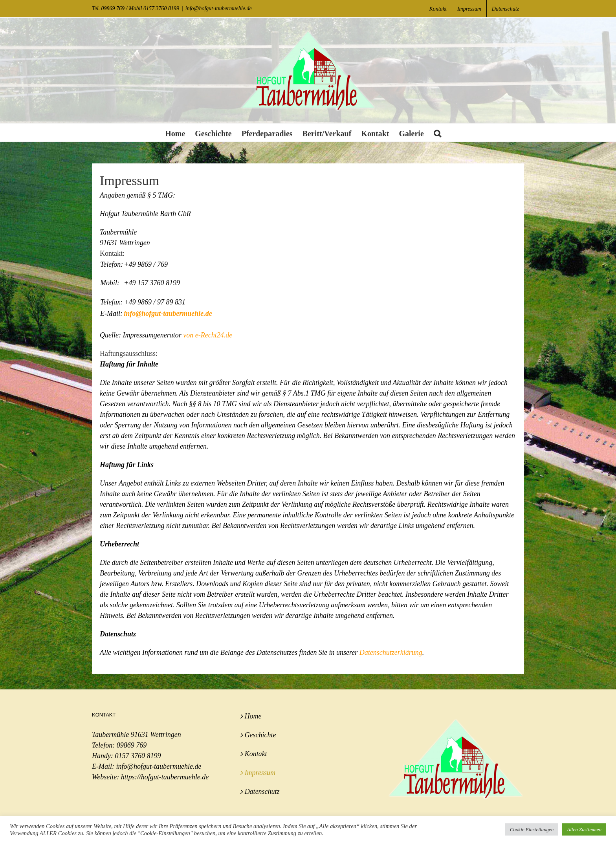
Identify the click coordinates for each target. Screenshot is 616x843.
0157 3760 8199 (138, 756)
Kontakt (256, 754)
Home (253, 716)
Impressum (260, 773)
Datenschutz (262, 792)
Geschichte (260, 735)
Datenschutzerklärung (391, 652)
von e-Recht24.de (208, 335)
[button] (437, 133)
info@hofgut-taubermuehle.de (219, 8)
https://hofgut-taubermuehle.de (165, 777)
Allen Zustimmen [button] (584, 829)
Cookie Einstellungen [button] (532, 829)
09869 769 (132, 745)
